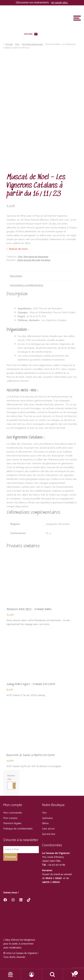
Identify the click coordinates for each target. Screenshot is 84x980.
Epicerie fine (49, 834)
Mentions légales (12, 823)
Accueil (9, 44)
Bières (45, 823)
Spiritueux (47, 818)
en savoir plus (60, 3)
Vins (17, 44)
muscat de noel (32, 260)
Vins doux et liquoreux (32, 44)
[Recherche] (14, 786)
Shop (11, 974)
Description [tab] (16, 276)
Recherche (11, 778)
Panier (70, 972)
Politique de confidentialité (18, 829)
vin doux (46, 260)
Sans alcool (48, 829)
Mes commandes (13, 813)
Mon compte (10, 818)
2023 (20, 260)
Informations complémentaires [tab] (27, 285)
